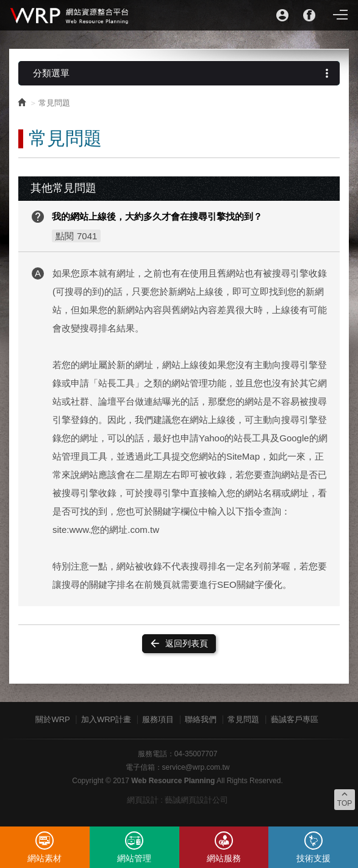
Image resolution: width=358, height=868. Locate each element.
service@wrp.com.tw (196, 767)
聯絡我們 (201, 719)
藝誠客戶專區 (295, 719)
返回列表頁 (178, 643)
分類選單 (183, 73)
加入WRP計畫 (106, 719)
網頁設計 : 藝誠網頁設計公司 (178, 800)
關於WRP (52, 719)
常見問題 (243, 719)
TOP (345, 798)
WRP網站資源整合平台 (70, 15)
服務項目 (158, 719)
